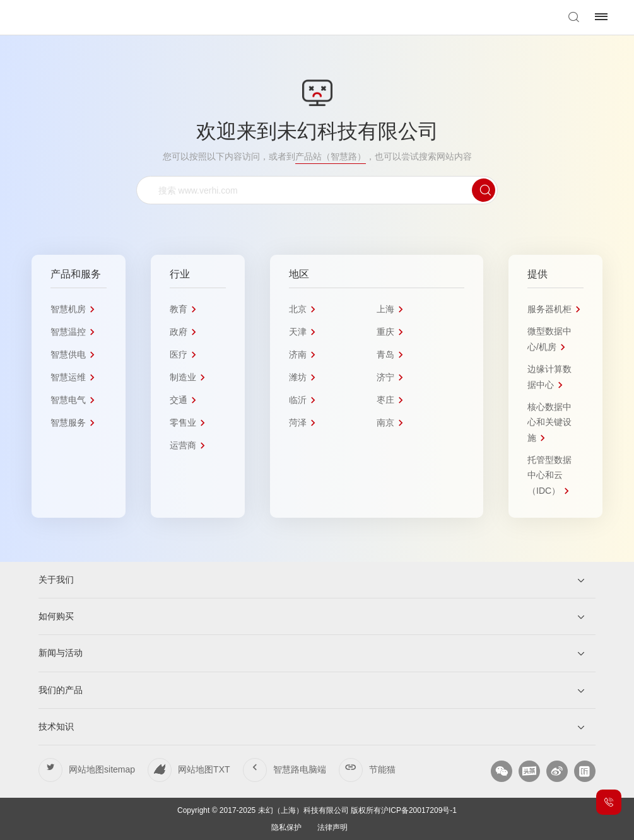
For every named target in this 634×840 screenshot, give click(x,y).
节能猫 (382, 769)
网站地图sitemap (102, 769)
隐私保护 (286, 827)
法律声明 (332, 827)
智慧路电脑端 (300, 769)
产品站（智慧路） (331, 156)
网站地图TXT (204, 769)
